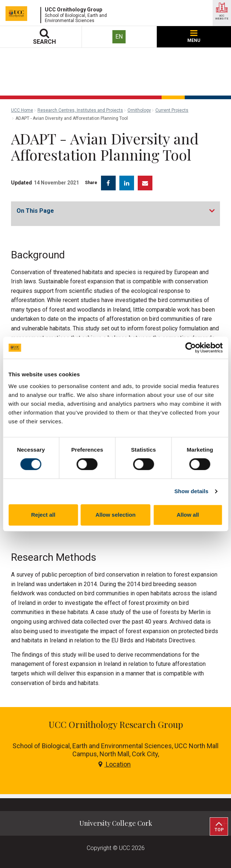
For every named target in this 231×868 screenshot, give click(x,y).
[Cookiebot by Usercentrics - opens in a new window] (190, 348)
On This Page (35, 211)
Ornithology (139, 110)
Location (115, 764)
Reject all (43, 515)
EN (119, 37)
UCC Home (22, 110)
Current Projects (172, 110)
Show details (192, 491)
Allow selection (115, 515)
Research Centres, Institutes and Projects (80, 110)
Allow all (188, 515)
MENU (194, 37)
